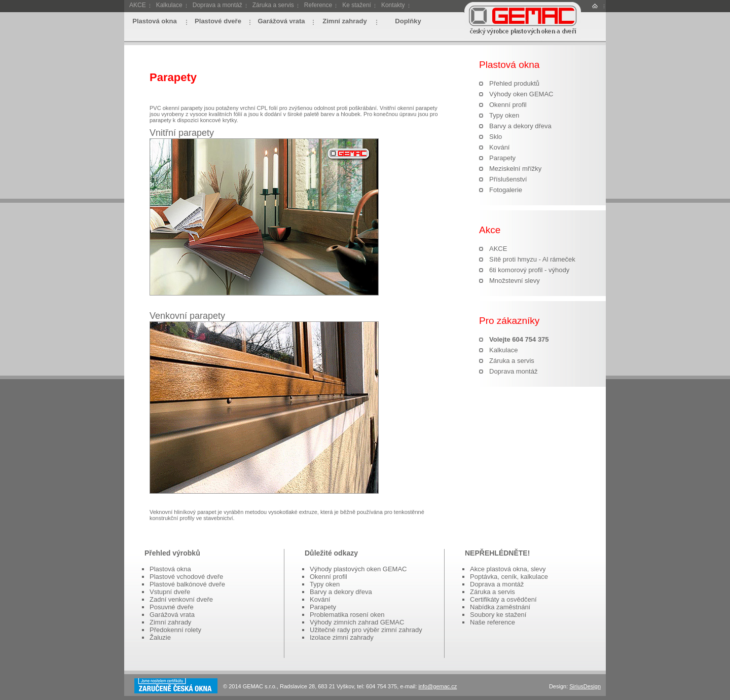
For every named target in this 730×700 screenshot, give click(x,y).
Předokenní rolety (175, 630)
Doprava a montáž (217, 5)
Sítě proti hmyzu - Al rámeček (532, 259)
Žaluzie (160, 637)
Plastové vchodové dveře (186, 577)
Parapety (502, 158)
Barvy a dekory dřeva (520, 126)
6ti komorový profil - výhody (529, 270)
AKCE (138, 5)
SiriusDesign (585, 686)
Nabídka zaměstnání (500, 607)
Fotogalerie (506, 190)
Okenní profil (508, 105)
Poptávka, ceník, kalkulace (509, 577)
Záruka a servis (273, 5)
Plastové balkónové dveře (187, 584)
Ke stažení (357, 5)
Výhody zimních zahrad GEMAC (357, 622)
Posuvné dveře (172, 607)
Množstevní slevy (515, 281)
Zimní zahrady (344, 21)
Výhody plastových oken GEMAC (358, 569)
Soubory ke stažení (498, 615)
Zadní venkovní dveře (181, 599)
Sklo (496, 137)
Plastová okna (154, 21)
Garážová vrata (281, 21)
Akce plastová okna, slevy (508, 569)
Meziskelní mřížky (515, 169)
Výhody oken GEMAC (521, 94)
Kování (499, 147)
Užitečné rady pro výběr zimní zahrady (366, 630)
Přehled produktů (514, 83)
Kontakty (393, 5)
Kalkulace (169, 5)
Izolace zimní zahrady (342, 637)
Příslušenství (508, 179)
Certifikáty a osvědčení (503, 599)
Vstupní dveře (170, 592)
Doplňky (408, 21)
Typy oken (504, 115)
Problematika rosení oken (347, 615)
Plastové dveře (218, 21)
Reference (318, 5)
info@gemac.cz (437, 686)
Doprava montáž (513, 371)
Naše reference (492, 622)
